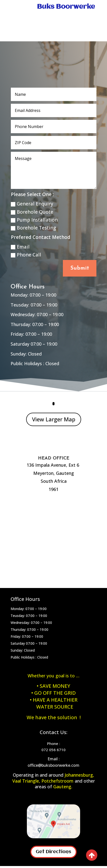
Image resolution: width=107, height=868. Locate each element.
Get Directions (53, 852)
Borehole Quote (32, 212)
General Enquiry (32, 204)
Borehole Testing (33, 228)
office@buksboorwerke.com (53, 765)
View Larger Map (54, 419)
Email (20, 247)
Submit (80, 268)
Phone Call (26, 255)
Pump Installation (34, 220)
